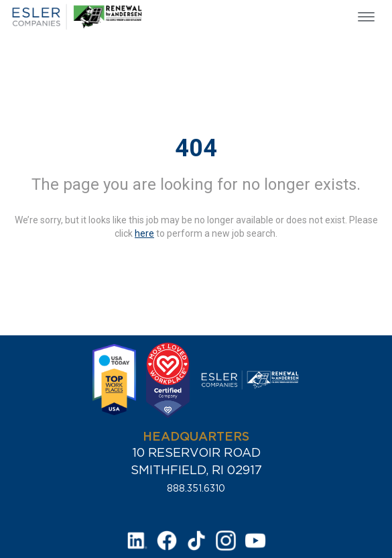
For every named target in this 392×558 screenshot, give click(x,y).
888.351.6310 (196, 488)
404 (196, 148)
